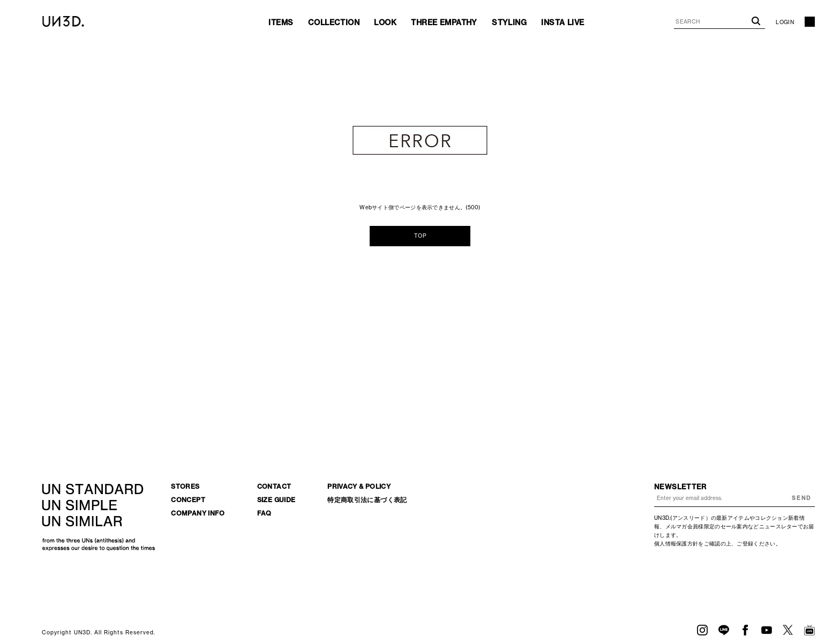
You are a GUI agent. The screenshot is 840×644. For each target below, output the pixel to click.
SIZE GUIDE (276, 500)
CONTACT (274, 486)
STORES (185, 486)
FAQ (264, 513)
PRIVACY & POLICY (359, 486)
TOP (420, 236)
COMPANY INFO (198, 513)
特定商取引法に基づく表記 (367, 500)
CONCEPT (188, 500)
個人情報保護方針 (676, 544)
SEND (801, 498)
